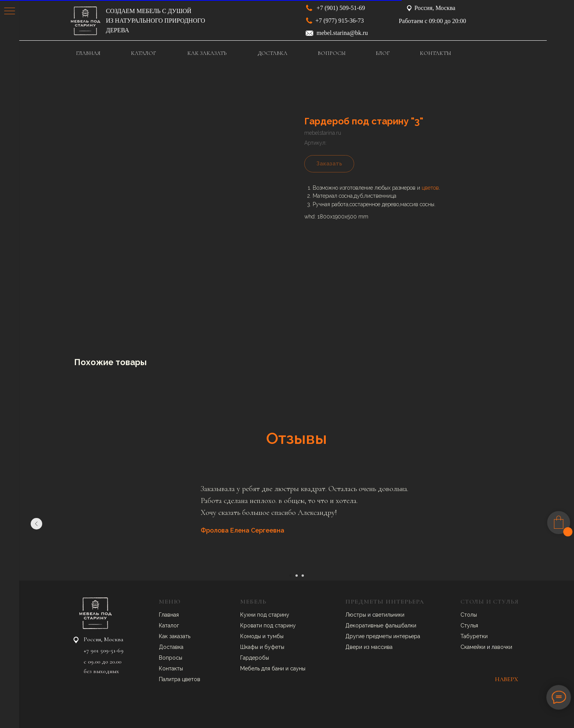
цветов (430, 188)
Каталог (169, 625)
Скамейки (474, 647)
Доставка (171, 647)
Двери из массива (369, 647)
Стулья (469, 625)
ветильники (390, 615)
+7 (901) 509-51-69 (341, 8)
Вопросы (171, 658)
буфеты (274, 647)
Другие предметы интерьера (383, 636)
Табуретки (474, 636)
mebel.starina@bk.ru (342, 33)
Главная (169, 615)
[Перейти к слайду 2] (297, 576)
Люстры (356, 615)
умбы (277, 636)
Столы (469, 615)
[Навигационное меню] (10, 12)
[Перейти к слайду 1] (290, 576)
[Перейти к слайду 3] (303, 576)
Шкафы (250, 647)
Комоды (251, 636)
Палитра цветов (180, 679)
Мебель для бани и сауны (273, 668)
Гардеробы (255, 658)
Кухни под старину (265, 615)
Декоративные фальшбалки (381, 625)
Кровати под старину (268, 625)
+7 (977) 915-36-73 (340, 21)
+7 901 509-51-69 (104, 650)
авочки (503, 647)
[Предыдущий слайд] (36, 524)
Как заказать (175, 636)
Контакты (171, 668)
